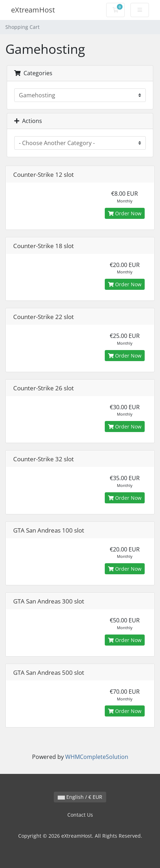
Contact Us (80, 815)
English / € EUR (80, 797)
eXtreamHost (33, 10)
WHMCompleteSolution (97, 757)
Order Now (125, 213)
